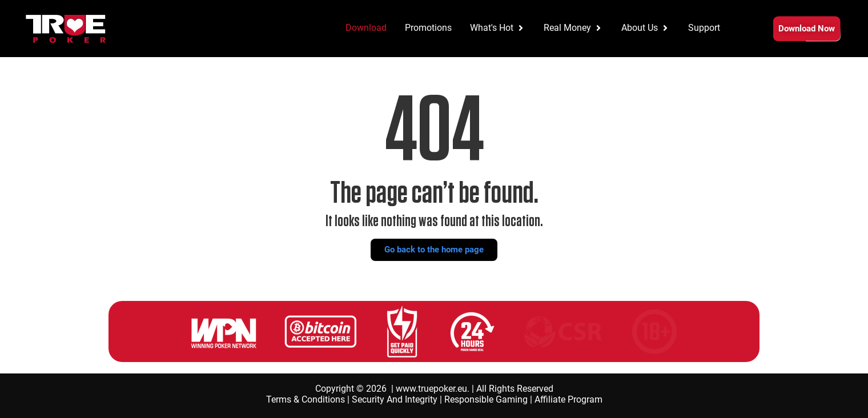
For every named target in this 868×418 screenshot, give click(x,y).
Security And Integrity (395, 399)
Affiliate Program (568, 399)
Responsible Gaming (486, 399)
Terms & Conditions (306, 399)
